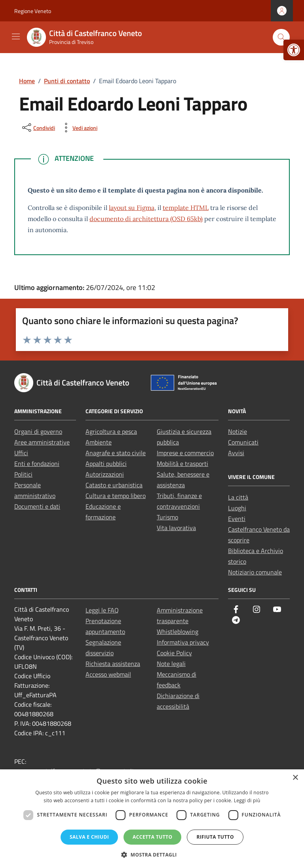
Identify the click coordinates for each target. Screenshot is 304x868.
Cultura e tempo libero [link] (116, 496)
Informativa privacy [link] (183, 642)
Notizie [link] (237, 431)
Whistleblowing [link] (178, 631)
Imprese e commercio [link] (185, 453)
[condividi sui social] (38, 128)
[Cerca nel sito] (281, 37)
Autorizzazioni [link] (105, 474)
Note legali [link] (171, 664)
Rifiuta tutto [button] (215, 837)
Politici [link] (23, 474)
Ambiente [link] (99, 442)
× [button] (295, 778)
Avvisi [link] (236, 453)
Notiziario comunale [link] (255, 572)
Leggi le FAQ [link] (102, 610)
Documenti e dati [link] (37, 506)
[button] (152, 855)
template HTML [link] (186, 208)
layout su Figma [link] (132, 208)
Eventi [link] (237, 519)
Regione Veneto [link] (33, 11)
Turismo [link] (167, 517)
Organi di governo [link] (38, 431)
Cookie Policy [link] (174, 653)
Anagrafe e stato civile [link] (116, 453)
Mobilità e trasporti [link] (182, 464)
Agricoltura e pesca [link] (111, 431)
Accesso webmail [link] (108, 674)
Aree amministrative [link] (42, 442)
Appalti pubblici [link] (106, 464)
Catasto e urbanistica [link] (114, 485)
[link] (294, 50)
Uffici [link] (21, 453)
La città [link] (238, 497)
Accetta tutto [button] (152, 837)
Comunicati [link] (243, 442)
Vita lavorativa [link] (176, 528)
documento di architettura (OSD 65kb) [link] (146, 219)
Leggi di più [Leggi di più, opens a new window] (247, 800)
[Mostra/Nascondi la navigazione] (16, 36)
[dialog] (152, 819)
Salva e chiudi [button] (89, 837)
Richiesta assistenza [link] (113, 664)
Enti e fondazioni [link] (37, 464)
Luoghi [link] (237, 508)
